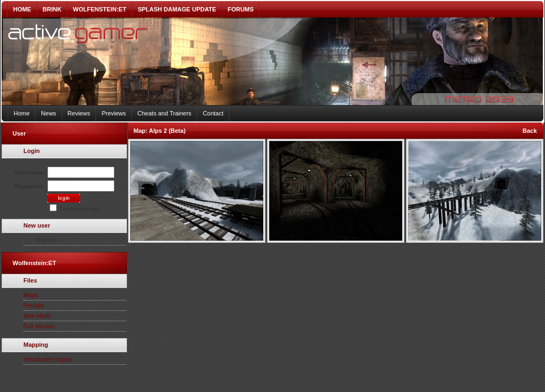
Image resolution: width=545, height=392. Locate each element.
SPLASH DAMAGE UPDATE (177, 9)
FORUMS (241, 9)
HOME (22, 9)
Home (22, 113)
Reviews (79, 113)
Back (530, 131)
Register (47, 240)
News (49, 113)
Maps (31, 295)
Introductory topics (48, 359)
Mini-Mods (37, 316)
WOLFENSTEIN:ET (100, 9)
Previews (114, 113)
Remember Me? (76, 209)
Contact (213, 113)
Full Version (39, 326)
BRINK (52, 9)
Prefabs (34, 305)
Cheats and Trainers (164, 113)
